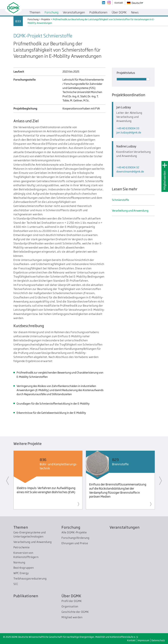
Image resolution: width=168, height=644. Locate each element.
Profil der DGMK (72, 601)
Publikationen (26, 596)
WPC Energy (21, 573)
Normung (19, 562)
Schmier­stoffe (120, 200)
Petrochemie (21, 547)
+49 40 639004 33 (128, 128)
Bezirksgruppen (24, 568)
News (135, 12)
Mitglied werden (165, 180)
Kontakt (131, 640)
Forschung (71, 527)
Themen (21, 527)
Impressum (143, 640)
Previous (8, 481)
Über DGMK (71, 596)
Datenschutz (158, 640)
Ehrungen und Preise (75, 543)
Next (160, 481)
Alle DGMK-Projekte (74, 532)
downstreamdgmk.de (130, 172)
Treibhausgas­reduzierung (30, 579)
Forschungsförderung (75, 538)
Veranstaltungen (125, 527)
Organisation (70, 606)
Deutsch (134, 3)
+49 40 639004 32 (128, 167)
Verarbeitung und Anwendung (130, 211)
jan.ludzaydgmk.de (129, 132)
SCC (16, 584)
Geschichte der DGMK (75, 612)
